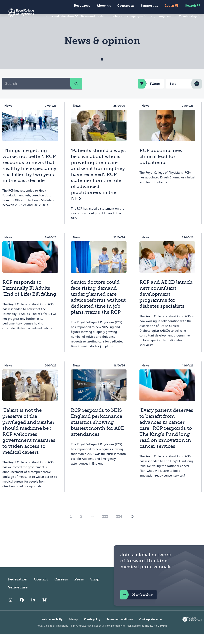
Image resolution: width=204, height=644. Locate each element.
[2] (132, 526)
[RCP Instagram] (10, 610)
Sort (173, 93)
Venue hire (18, 597)
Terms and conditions (120, 629)
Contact (41, 589)
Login (172, 5)
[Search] (36, 93)
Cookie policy (92, 629)
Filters (149, 93)
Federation (18, 589)
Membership (190, 16)
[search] (76, 93)
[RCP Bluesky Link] (45, 610)
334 (119, 526)
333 (105, 526)
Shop (95, 589)
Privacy (73, 629)
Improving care (163, 16)
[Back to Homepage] (17, 15)
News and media (95, 16)
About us (104, 5)
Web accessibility (52, 629)
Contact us (126, 5)
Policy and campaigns (129, 16)
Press (79, 589)
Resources (82, 5)
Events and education (61, 16)
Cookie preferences (151, 629)
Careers (61, 589)
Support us (150, 5)
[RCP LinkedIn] (33, 610)
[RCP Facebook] (22, 610)
